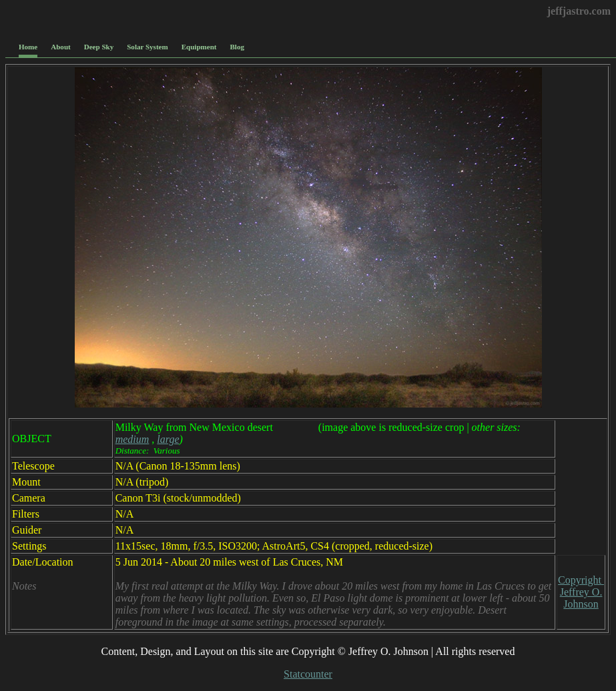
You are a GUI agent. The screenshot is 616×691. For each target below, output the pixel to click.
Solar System (147, 47)
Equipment (199, 47)
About (60, 47)
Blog (237, 47)
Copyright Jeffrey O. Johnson (581, 592)
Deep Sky (99, 47)
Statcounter (308, 674)
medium (132, 439)
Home (28, 47)
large (168, 439)
